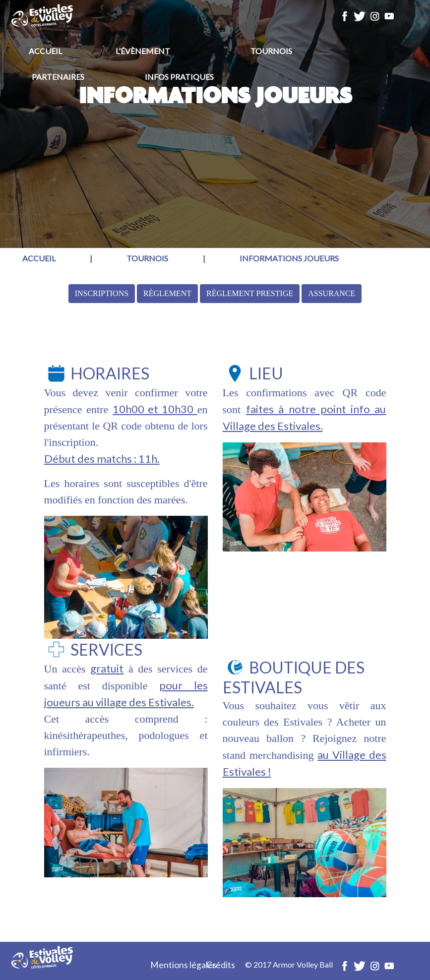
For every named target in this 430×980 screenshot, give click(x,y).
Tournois (271, 51)
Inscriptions (102, 293)
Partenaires (58, 77)
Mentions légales (184, 965)
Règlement (167, 293)
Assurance (332, 293)
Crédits (221, 965)
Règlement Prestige (250, 293)
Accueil (45, 51)
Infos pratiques (179, 77)
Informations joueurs (289, 258)
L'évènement (143, 51)
